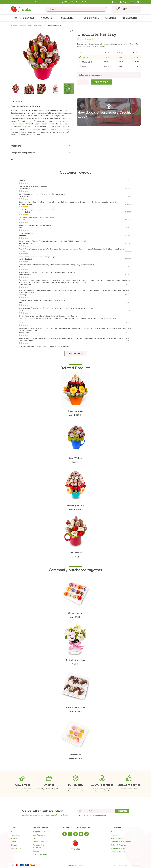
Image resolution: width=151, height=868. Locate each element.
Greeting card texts (119, 848)
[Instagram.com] (70, 834)
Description (17, 102)
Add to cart (101, 82)
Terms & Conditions (41, 842)
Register (125, 2)
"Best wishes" (28, 127)
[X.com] (76, 834)
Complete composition (23, 153)
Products (48, 18)
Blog (113, 832)
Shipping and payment (19, 2)
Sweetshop (15, 838)
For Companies (91, 18)
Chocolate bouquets (55, 129)
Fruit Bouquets (39, 26)
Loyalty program (39, 835)
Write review (76, 354)
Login (115, 2)
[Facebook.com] (65, 834)
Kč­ (138, 2)
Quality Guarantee (40, 854)
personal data (89, 815)
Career (13, 842)
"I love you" (22, 124)
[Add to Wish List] (71, 31)
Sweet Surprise (75, 411)
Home (14, 26)
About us (14, 832)
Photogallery (16, 848)
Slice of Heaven (75, 613)
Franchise (115, 835)
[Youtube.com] (81, 834)
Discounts (130, 18)
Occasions (69, 18)
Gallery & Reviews (118, 845)
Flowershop (15, 835)
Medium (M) (87, 62)
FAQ (13, 160)
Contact (33, 2)
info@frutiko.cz (82, 2)
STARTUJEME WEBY (132, 865)
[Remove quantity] (79, 82)
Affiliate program (118, 838)
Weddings (111, 18)
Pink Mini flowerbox (76, 660)
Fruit (30, 26)
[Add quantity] (87, 82)
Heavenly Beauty (75, 506)
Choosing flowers (118, 852)
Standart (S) (87, 57)
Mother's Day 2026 (24, 18)
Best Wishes (75, 458)
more (103, 47)
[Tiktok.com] (87, 834)
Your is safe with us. (93, 815)
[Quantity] (83, 82)
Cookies (36, 851)
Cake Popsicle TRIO (75, 707)
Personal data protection (38, 846)
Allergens (16, 146)
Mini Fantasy (76, 553)
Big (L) (85, 66)
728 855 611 (67, 2)
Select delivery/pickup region (91, 75)
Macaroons (76, 755)
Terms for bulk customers (121, 842)
